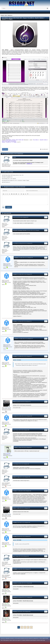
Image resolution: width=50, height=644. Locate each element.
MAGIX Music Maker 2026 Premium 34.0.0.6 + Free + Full (13, 175)
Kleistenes (15, 583)
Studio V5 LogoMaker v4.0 (8, 177)
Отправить (9, 207)
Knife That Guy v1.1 (7, 182)
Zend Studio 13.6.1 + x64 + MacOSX (10, 179)
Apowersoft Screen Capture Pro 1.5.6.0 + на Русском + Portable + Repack (16, 180)
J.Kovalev (16, 258)
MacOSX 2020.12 (44, 140)
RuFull (14, 402)
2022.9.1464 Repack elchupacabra (9, 141)
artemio (16, 447)
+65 (5, 149)
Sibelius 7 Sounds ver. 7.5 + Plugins (9, 142)
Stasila (14, 477)
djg (14, 556)
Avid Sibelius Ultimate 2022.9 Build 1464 (15, 140)
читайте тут (29, 164)
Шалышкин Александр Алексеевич (20, 230)
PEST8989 (15, 569)
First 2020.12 (36, 140)
